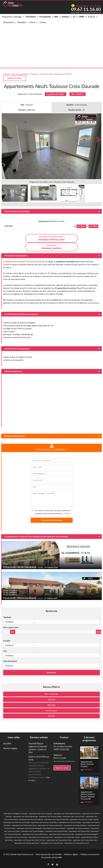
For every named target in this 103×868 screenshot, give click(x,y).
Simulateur (22, 22)
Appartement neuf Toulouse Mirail (79, 831)
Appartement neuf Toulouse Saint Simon (85, 840)
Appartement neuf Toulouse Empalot (70, 822)
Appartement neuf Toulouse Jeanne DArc (50, 825)
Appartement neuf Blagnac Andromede (16, 814)
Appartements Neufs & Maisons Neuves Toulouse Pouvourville (88, 795)
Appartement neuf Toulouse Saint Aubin (41, 837)
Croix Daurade (46, 74)
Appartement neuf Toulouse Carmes (74, 816)
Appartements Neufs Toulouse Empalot (87, 764)
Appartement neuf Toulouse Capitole (50, 816)
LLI (74, 17)
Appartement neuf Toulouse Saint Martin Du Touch (30, 840)
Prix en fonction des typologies (17, 211)
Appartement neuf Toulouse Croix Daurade (16, 822)
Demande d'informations (15, 436)
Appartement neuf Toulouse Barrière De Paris (67, 814)
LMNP (82, 17)
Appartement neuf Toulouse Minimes (56, 831)
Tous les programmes (20, 74)
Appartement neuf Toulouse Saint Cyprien (67, 837)
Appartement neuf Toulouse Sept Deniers (27, 843)
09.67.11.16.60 (86, 9)
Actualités (7, 744)
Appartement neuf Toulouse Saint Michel (59, 840)
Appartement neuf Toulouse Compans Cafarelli (84, 819)
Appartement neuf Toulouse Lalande (54, 828)
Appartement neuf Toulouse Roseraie (16, 837)
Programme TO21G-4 (63, 74)
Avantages (18, 17)
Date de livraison (10, 661)
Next (97, 140)
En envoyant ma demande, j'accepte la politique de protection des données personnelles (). (53, 512)
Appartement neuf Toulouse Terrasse (52, 843)
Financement (8, 22)
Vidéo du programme (13, 371)
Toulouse (91, 17)
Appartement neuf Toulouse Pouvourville (61, 834)
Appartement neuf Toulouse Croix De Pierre (44, 822)
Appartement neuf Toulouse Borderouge (25, 816)
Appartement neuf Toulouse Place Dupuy (35, 834)
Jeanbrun (65, 17)
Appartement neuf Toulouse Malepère (32, 831)
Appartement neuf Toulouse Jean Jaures (24, 825)
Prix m (33, 22)
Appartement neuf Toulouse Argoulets (40, 814)
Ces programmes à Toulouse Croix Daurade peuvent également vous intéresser (36, 537)
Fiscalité (7, 641)
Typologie (7, 617)
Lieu (5, 651)
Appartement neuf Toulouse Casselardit (31, 819)
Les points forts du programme (17, 349)
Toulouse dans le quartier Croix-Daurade (22, 262)
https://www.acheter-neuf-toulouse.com (64, 761)
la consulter (66, 513)
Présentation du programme (16, 256)
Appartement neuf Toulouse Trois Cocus (77, 843)
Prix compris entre (11, 627)
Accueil (6, 74)
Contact (43, 22)
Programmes (7, 17)
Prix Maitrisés (45, 17)
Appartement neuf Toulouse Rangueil (86, 834)
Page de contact (62, 768)
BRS (56, 17)
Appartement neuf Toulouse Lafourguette (29, 828)
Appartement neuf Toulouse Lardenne (78, 828)
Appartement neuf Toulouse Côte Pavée (56, 819)
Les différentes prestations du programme (22, 314)
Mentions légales (10, 748)
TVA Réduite (31, 17)
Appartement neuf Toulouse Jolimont (75, 825)
